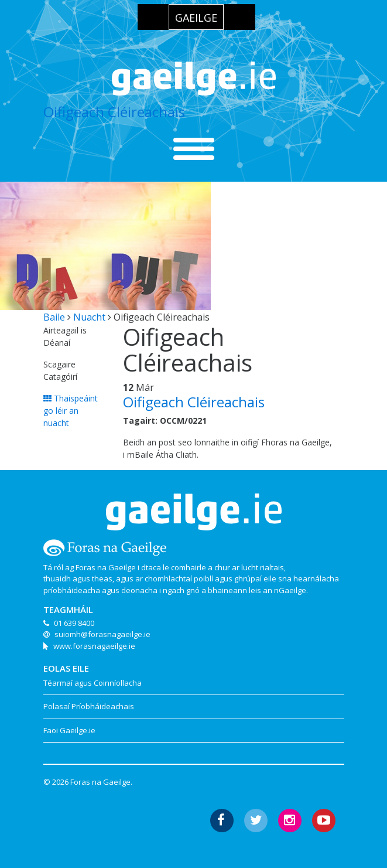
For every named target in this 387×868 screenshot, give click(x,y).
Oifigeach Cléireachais (114, 112)
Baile (54, 317)
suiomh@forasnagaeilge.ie (102, 634)
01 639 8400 (74, 623)
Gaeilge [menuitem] (196, 18)
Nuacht (89, 317)
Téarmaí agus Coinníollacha (93, 683)
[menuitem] (196, 17)
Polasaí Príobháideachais (89, 706)
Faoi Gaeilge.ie (69, 730)
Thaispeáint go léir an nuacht (71, 411)
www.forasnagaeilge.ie (94, 646)
